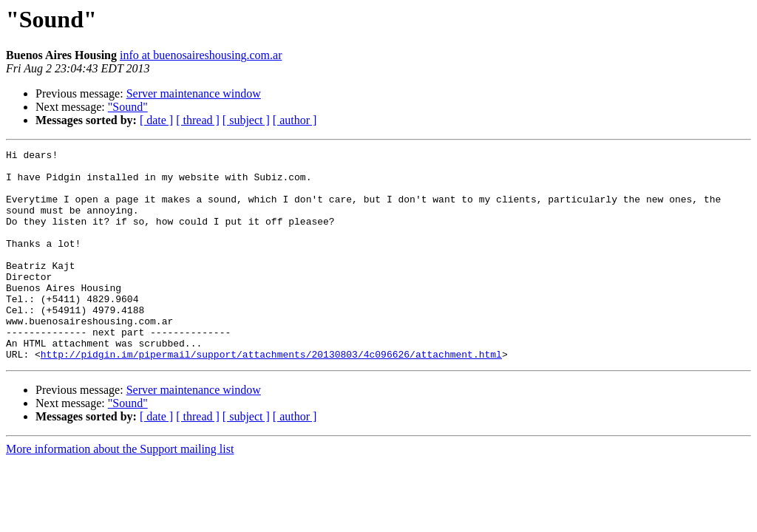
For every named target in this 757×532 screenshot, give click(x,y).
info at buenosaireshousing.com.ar (201, 55)
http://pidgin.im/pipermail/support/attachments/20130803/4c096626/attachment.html (271, 396)
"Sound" (128, 107)
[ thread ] (198, 120)
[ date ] (156, 120)
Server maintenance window (194, 93)
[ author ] (295, 120)
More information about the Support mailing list (120, 491)
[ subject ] (246, 120)
